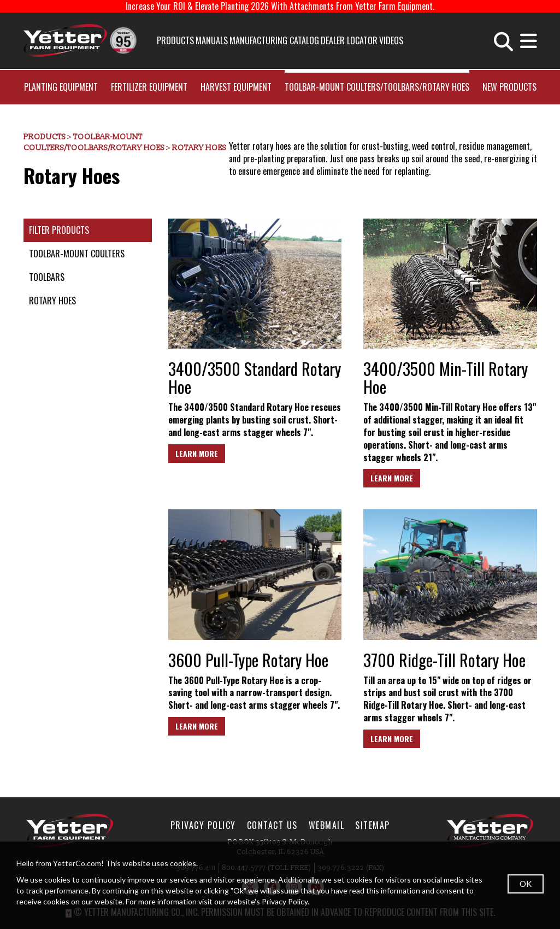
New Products (509, 87)
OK (526, 884)
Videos (391, 40)
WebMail (327, 825)
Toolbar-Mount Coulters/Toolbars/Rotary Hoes (377, 87)
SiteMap (373, 825)
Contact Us (272, 825)
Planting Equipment (61, 87)
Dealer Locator (349, 40)
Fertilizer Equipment (149, 87)
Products (175, 40)
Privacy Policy (203, 825)
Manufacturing (258, 40)
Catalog (304, 40)
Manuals (212, 40)
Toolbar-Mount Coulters (77, 254)
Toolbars (47, 277)
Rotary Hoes (199, 148)
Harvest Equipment (236, 87)
